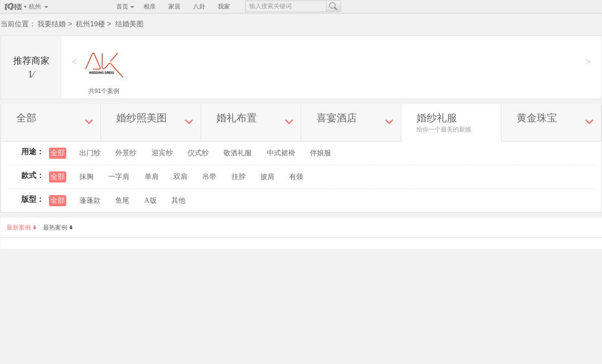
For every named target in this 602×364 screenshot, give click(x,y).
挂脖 (239, 177)
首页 (122, 7)
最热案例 (58, 227)
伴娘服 (320, 153)
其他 (178, 200)
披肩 (267, 177)
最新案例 (21, 227)
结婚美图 (129, 24)
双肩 (180, 177)
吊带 (209, 177)
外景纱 (126, 153)
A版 (151, 200)
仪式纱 (198, 153)
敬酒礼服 (238, 153)
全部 (58, 153)
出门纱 (90, 153)
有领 (296, 177)
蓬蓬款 (90, 200)
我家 (224, 7)
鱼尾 (122, 200)
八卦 (199, 7)
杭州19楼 (90, 24)
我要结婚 (52, 24)
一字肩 (119, 177)
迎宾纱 (162, 153)
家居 (174, 7)
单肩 (152, 177)
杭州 (35, 7)
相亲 (150, 7)
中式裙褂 (281, 153)
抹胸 (86, 177)
